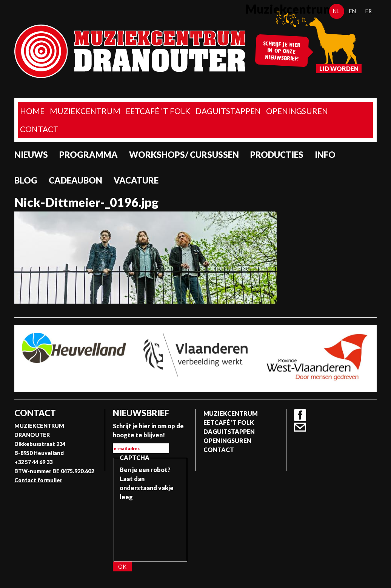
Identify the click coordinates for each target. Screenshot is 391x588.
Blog (26, 180)
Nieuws (31, 155)
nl (336, 11)
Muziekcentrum (85, 111)
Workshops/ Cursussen (184, 155)
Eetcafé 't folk (158, 111)
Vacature (136, 180)
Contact (39, 129)
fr (369, 11)
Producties (277, 155)
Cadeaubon (75, 180)
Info (325, 155)
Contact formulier (38, 480)
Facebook (300, 415)
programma (89, 155)
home (32, 111)
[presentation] (151, 529)
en (353, 11)
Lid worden (339, 69)
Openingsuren (297, 111)
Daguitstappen (228, 111)
